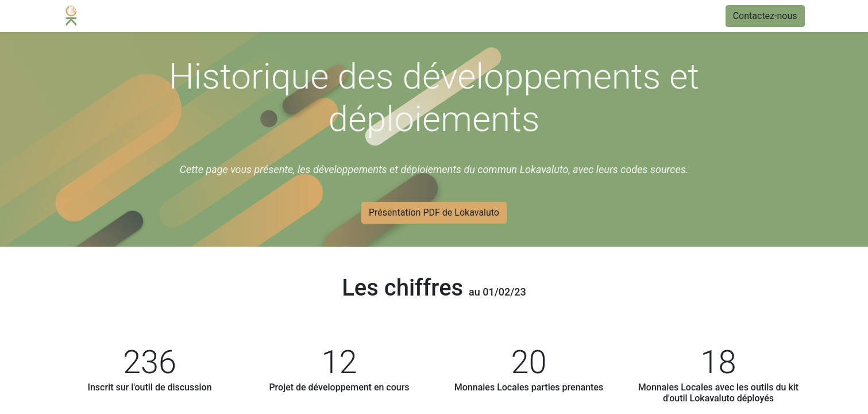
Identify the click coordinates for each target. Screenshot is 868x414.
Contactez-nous (765, 16)
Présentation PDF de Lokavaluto (434, 212)
